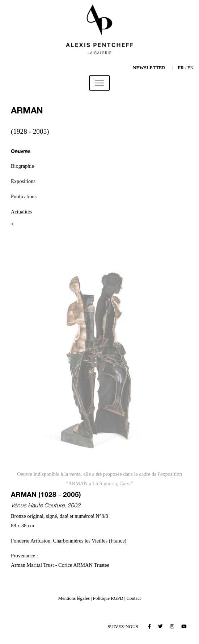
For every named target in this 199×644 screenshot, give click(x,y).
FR (181, 68)
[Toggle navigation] (99, 83)
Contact (134, 598)
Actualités (21, 212)
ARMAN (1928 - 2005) (46, 494)
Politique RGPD (108, 598)
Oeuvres (21, 151)
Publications (24, 196)
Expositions (23, 181)
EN (190, 68)
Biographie (22, 166)
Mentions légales (74, 598)
